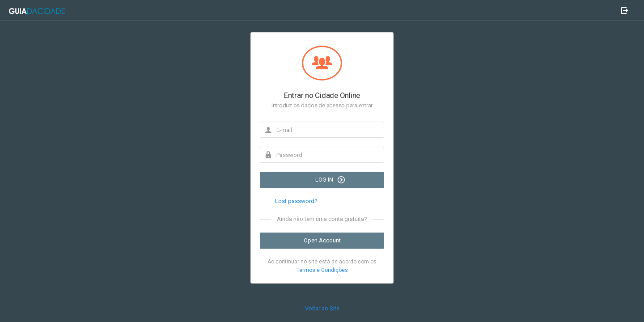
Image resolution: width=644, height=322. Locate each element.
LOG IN (330, 180)
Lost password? (296, 201)
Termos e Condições (322, 270)
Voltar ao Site (322, 308)
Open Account (322, 240)
